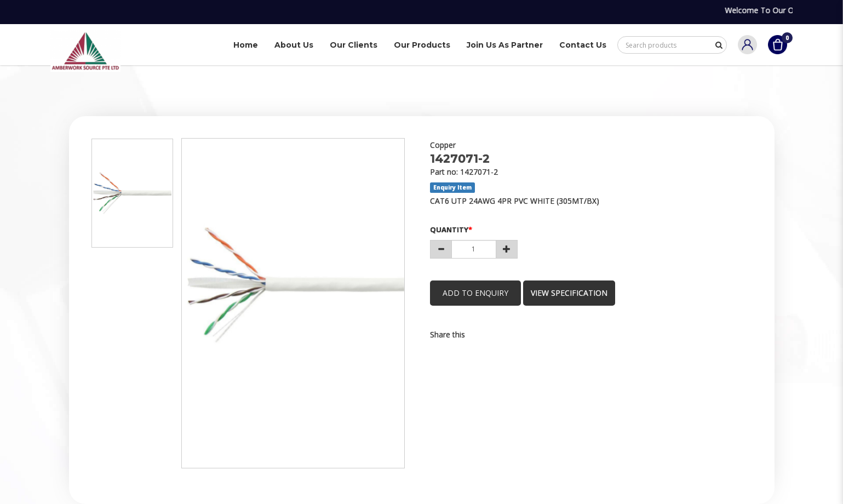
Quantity (449, 230)
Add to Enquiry (477, 293)
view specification (572, 293)
